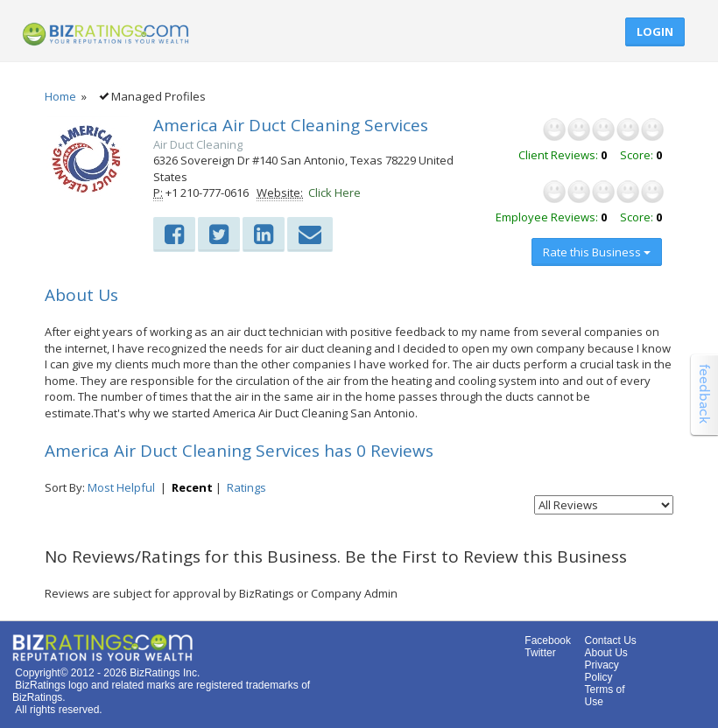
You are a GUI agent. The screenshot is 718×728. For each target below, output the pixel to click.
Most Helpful (121, 487)
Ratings (246, 487)
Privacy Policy (601, 671)
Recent (192, 487)
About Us (605, 653)
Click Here (334, 192)
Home (60, 96)
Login (655, 31)
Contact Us (610, 640)
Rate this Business (597, 252)
